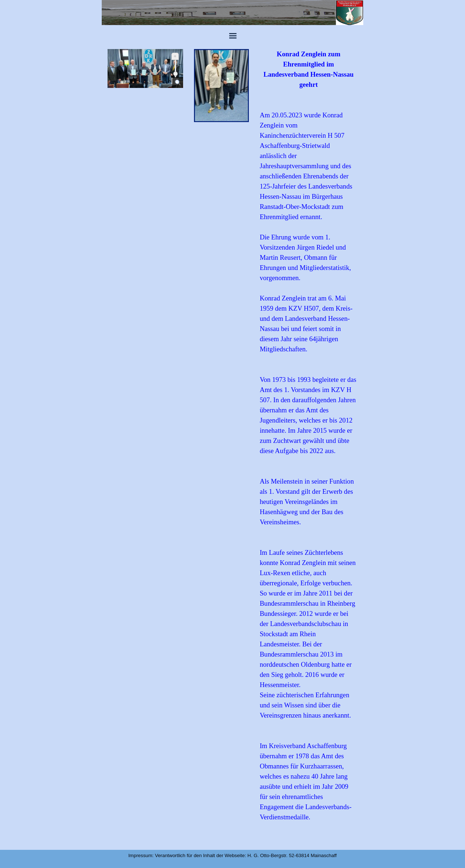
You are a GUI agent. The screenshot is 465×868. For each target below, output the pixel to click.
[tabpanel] (309, 446)
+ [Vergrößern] (175, 56)
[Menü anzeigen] (233, 36)
